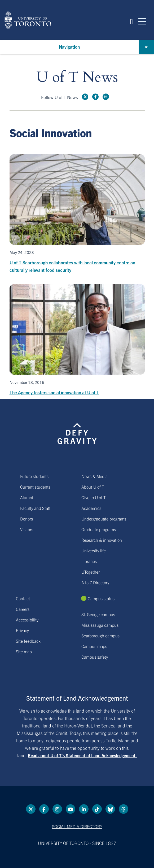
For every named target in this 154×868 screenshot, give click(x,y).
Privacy (22, 630)
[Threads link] (124, 809)
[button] (131, 21)
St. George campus (98, 614)
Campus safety (95, 657)
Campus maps (94, 646)
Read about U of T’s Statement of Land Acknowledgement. (82, 755)
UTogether (91, 572)
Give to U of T (94, 497)
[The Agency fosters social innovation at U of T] (77, 340)
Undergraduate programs (104, 519)
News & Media (94, 476)
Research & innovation (102, 540)
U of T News (77, 77)
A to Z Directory (95, 582)
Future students (34, 476)
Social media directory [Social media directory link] (77, 826)
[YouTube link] (71, 809)
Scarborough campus (100, 636)
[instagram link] (106, 97)
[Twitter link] (85, 97)
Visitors (27, 529)
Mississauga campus (100, 625)
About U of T (93, 487)
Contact (23, 598)
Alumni (27, 497)
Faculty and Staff (35, 508)
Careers (23, 609)
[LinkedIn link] (84, 809)
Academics (91, 508)
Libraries (89, 561)
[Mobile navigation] (142, 21)
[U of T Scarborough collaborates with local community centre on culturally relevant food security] (77, 214)
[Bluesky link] (110, 809)
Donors (27, 519)
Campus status (101, 598)
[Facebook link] (95, 97)
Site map (24, 651)
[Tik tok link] (97, 809)
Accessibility (27, 620)
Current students (35, 487)
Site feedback (28, 641)
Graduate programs (99, 529)
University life (94, 551)
